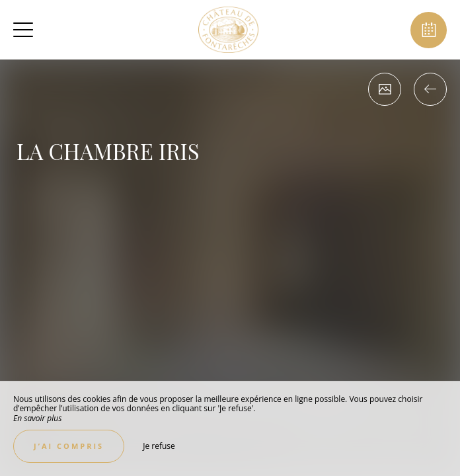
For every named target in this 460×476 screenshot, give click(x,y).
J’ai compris (69, 446)
